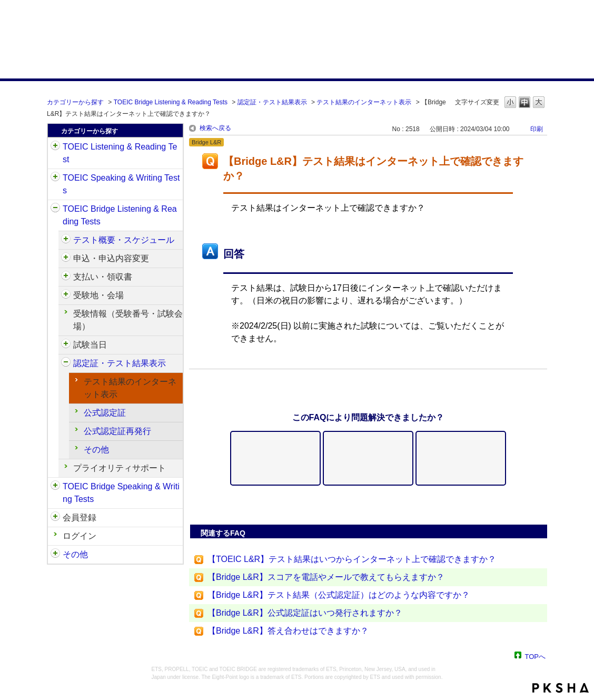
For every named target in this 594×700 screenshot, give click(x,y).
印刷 (537, 129)
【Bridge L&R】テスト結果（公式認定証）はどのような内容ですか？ (339, 595)
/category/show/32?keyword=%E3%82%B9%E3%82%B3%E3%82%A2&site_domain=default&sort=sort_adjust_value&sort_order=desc (55, 178)
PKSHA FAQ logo (561, 688)
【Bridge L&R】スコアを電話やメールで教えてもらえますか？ (326, 577)
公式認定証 (105, 413)
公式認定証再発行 (117, 431)
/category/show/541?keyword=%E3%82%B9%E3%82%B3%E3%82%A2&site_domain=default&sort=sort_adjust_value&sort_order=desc (66, 363)
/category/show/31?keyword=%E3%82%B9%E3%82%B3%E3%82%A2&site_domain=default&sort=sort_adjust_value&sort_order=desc (55, 147)
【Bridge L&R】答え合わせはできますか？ (288, 631)
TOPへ (536, 656)
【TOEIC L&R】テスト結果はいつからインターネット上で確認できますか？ (352, 559)
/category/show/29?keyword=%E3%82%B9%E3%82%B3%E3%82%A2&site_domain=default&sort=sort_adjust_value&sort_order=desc (55, 518)
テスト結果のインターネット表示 (364, 102)
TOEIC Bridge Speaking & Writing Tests (121, 493)
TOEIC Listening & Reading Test (120, 153)
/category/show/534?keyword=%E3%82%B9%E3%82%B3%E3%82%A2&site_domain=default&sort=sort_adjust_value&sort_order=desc (66, 345)
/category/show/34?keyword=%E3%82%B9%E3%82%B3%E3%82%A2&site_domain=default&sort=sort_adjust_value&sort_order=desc (55, 487)
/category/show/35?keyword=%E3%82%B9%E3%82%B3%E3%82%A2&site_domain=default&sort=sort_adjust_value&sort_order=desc (55, 555)
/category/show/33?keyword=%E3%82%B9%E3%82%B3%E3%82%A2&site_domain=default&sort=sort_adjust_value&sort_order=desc (55, 209)
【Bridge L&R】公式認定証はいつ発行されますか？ (305, 613)
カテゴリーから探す (75, 102)
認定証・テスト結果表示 (272, 102)
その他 (96, 450)
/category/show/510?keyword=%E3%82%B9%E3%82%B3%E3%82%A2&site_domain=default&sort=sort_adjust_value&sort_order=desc (66, 240)
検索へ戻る (215, 128)
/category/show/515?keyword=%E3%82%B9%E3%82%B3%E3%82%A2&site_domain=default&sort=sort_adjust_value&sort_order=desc (66, 259)
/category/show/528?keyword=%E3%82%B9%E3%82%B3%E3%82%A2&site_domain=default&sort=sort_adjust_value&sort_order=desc (66, 295)
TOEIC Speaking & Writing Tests (121, 184)
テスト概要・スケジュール (124, 240)
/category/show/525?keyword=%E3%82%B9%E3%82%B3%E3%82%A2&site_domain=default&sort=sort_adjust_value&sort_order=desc (66, 277)
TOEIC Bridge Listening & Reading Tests (171, 102)
